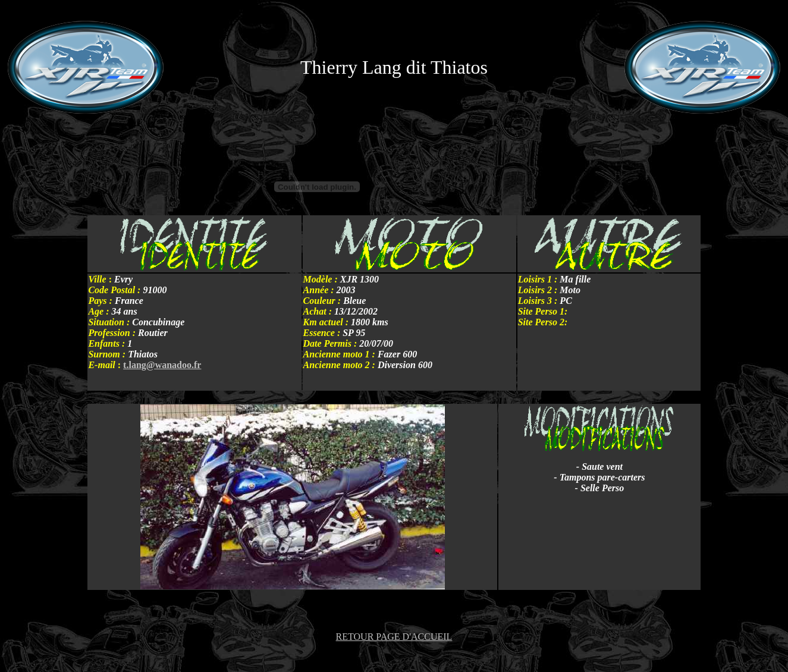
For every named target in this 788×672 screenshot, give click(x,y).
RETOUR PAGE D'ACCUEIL (394, 637)
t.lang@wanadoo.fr (162, 365)
